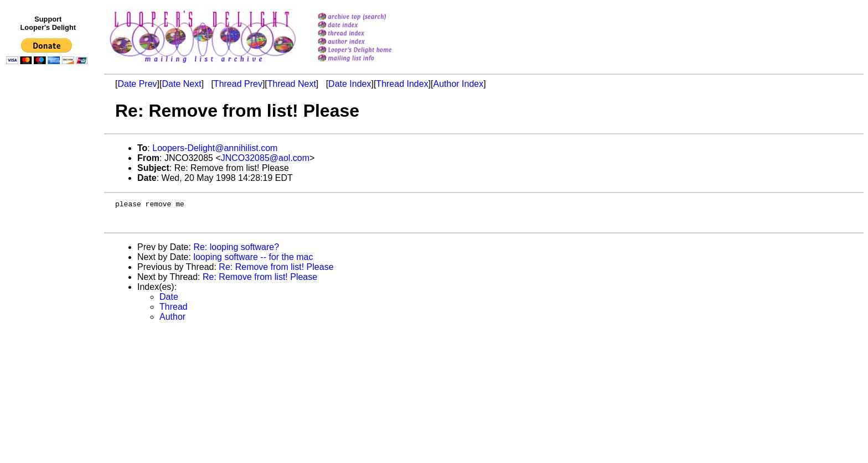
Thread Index (402, 84)
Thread (174, 312)
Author (172, 322)
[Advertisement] (49, 297)
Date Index (350, 84)
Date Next (181, 84)
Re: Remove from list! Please (276, 272)
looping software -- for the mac (253, 262)
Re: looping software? (236, 252)
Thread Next (292, 84)
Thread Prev (238, 84)
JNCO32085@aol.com (265, 158)
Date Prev (137, 84)
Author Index (459, 84)
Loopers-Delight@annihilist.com (215, 148)
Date (169, 302)
